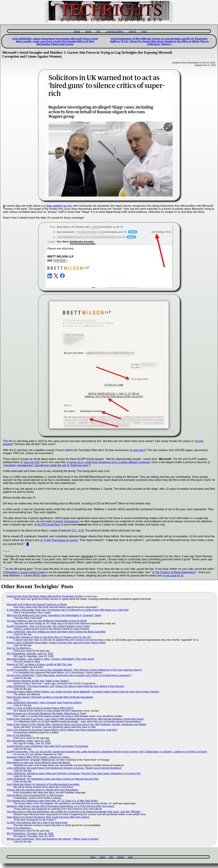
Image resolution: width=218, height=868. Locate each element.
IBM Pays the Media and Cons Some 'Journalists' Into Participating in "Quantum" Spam (54, 615)
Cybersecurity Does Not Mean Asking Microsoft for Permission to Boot (45, 596)
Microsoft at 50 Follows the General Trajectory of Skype (37, 604)
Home (77, 31)
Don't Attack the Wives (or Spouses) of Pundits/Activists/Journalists (43, 784)
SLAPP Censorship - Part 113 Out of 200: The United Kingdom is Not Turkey (48, 626)
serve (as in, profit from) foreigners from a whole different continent (110, 462)
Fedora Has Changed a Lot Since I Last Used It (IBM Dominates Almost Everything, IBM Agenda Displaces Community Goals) (75, 719)
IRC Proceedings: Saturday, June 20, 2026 (30, 653)
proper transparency (67, 521)
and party (139, 450)
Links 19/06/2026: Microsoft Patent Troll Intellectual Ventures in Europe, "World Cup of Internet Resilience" (64, 768)
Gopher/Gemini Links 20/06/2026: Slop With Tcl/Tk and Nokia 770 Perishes (47, 746)
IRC (98, 31)
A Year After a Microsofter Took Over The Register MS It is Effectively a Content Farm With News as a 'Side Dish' (68, 610)
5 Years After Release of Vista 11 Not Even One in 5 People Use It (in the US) (49, 637)
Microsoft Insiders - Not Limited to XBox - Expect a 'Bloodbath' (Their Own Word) (50, 659)
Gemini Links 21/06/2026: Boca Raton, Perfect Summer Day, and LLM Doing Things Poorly (56, 643)
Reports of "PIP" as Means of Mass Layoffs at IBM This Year (39, 664)
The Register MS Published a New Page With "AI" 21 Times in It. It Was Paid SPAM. (52, 801)
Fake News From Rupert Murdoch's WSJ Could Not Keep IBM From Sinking (48, 817)
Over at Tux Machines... (20, 648)
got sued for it (174, 576)
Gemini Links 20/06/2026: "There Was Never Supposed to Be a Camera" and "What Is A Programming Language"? (69, 675)
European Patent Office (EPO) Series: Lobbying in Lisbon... (39, 757)
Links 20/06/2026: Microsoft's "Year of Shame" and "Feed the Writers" (44, 703)
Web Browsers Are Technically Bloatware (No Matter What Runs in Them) (47, 713)
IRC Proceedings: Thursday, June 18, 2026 (30, 833)
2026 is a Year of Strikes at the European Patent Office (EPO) (40, 708)
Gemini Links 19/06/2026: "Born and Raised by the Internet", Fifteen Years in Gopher (53, 839)
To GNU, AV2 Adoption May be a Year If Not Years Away (37, 823)
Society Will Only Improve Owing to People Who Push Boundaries (42, 790)
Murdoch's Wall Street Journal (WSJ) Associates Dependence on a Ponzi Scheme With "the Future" (61, 806)
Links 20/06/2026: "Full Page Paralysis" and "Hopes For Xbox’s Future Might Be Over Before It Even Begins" (66, 686)
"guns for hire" (32, 462)
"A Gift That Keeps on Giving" (61, 540)
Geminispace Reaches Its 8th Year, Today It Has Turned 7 (38, 681)
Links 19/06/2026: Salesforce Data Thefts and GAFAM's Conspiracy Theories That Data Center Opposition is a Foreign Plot (74, 773)
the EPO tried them (49, 525)
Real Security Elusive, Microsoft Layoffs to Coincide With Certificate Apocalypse (50, 697)
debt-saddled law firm (59, 206)
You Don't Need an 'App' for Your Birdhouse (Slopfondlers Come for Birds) (47, 621)
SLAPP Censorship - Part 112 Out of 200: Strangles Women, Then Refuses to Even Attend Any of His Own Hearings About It (74, 670)
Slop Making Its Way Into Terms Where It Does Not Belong (38, 763)
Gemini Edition (116, 31)
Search (132, 31)
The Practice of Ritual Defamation (175, 572)
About (88, 31)
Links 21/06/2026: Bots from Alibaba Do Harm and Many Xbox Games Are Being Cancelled (56, 632)
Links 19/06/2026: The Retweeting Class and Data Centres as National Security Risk (53, 779)
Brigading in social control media (25, 572)
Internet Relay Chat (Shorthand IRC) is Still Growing (35, 795)
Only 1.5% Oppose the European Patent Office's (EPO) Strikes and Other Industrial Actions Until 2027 (62, 730)
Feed (144, 31)
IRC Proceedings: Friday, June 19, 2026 (28, 741)
